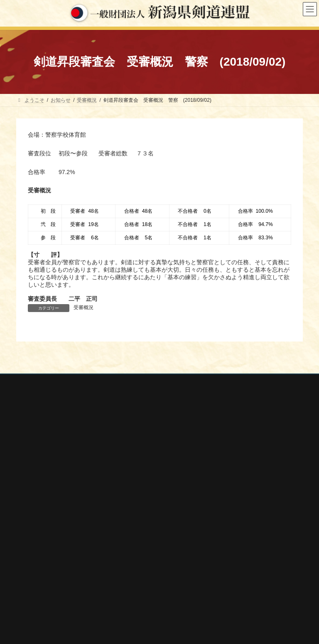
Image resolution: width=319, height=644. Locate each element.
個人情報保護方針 (44, 382)
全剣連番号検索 (41, 541)
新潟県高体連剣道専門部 (51, 596)
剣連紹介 (181, 512)
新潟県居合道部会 (44, 585)
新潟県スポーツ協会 (46, 563)
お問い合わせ (96, 382)
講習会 (178, 469)
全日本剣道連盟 (41, 551)
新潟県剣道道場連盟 (46, 573)
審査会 (178, 455)
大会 (176, 440)
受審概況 (83, 307)
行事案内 (181, 425)
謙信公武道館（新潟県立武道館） (61, 607)
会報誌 (178, 498)
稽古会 (178, 483)
